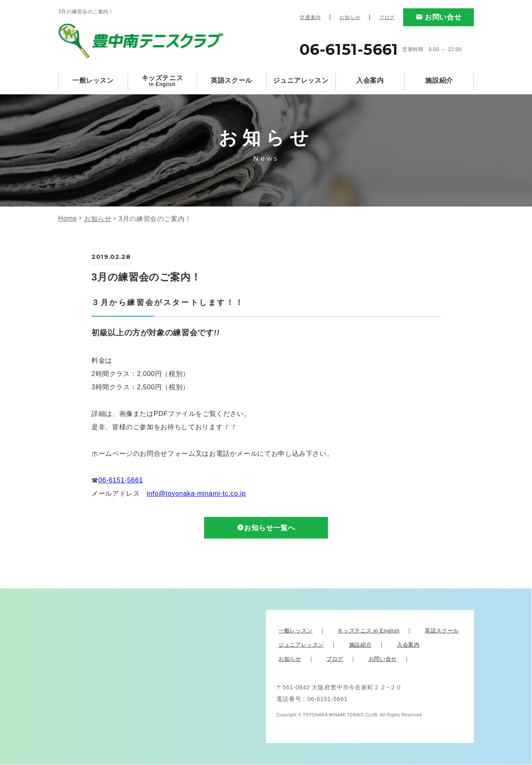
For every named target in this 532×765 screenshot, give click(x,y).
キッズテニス (163, 81)
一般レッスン (93, 80)
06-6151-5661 (121, 480)
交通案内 (310, 17)
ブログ (387, 17)
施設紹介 (439, 80)
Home (68, 218)
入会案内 (370, 80)
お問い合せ (443, 17)
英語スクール (232, 80)
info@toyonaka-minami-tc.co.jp (196, 493)
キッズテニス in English (368, 631)
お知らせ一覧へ (270, 528)
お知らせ (350, 17)
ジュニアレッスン (301, 80)
